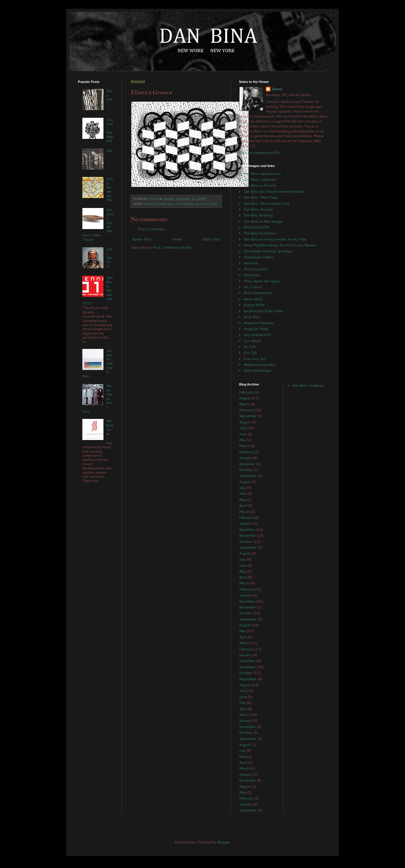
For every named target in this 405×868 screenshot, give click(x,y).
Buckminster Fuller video (263, 311)
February (246, 392)
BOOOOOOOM (257, 227)
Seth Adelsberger (257, 370)
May (243, 440)
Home (177, 239)
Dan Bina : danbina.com (262, 174)
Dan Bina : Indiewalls (260, 179)
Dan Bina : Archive (258, 209)
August (245, 398)
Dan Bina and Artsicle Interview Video (274, 191)
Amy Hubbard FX (257, 335)
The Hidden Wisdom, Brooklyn (268, 251)
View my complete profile (259, 152)
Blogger (224, 842)
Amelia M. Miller (256, 329)
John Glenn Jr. (109, 258)
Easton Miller (254, 305)
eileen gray (166, 203)
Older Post (211, 239)
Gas (109, 150)
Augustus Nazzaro (258, 323)
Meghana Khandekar (260, 365)
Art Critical (252, 287)
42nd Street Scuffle (110, 189)
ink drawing (185, 203)
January (245, 458)
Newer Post (142, 239)
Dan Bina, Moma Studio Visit (267, 203)
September (248, 416)
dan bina (150, 203)
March (244, 404)
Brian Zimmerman (258, 293)
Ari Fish (250, 347)
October (246, 470)
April (243, 505)
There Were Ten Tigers (262, 281)
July (242, 428)
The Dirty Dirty (256, 269)
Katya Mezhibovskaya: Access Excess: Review (280, 245)
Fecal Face (252, 275)
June (243, 434)
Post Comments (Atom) (172, 247)
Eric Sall (250, 353)
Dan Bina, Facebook (308, 385)
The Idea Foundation (260, 233)
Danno (277, 89)
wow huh (251, 263)
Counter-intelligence (110, 130)
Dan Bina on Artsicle (260, 185)
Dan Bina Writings (258, 215)
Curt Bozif (252, 341)
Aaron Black (253, 299)
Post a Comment (152, 229)
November (247, 535)
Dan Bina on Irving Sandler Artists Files (275, 239)
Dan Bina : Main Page (260, 197)
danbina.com (110, 427)
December (247, 464)
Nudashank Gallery (259, 257)
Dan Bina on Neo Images (263, 221)
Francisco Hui (255, 359)
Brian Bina (252, 317)
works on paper (206, 203)
